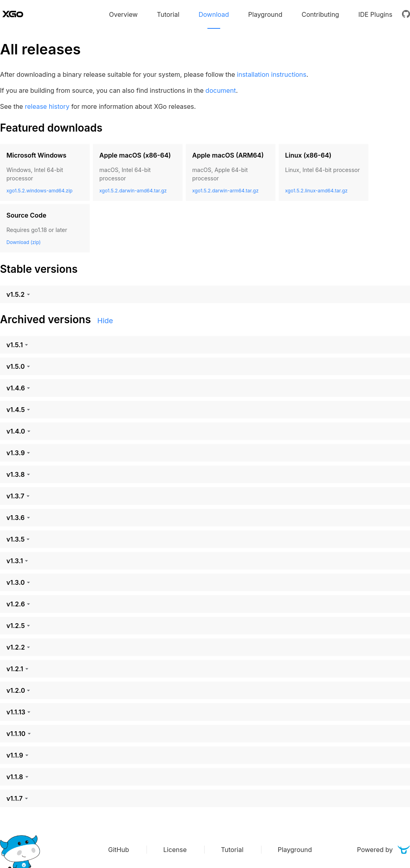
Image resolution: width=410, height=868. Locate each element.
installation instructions (272, 74)
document (221, 90)
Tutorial (168, 14)
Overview (123, 14)
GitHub (120, 850)
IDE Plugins (375, 14)
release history (47, 106)
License (176, 850)
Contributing (320, 14)
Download (214, 14)
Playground (265, 14)
